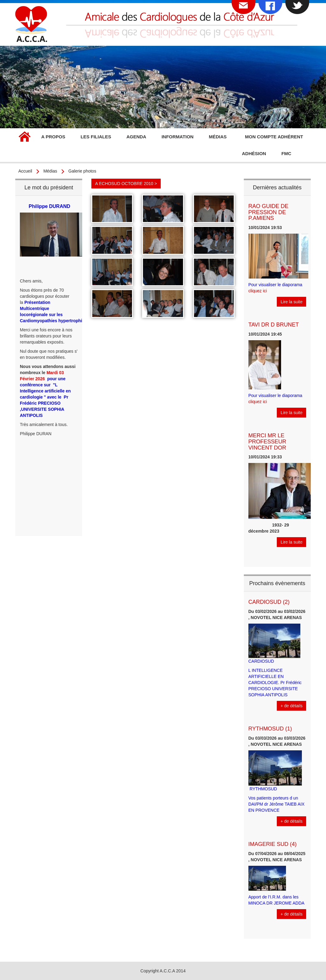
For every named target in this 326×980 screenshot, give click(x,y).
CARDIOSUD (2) (269, 602)
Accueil (24, 137)
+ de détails (291, 706)
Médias (218, 137)
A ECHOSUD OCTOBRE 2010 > (126, 184)
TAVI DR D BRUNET (274, 325)
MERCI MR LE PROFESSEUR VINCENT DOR (267, 442)
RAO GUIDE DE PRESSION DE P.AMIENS (268, 212)
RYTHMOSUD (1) (270, 729)
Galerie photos (82, 171)
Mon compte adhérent (274, 137)
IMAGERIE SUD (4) (273, 844)
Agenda (136, 137)
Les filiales (96, 137)
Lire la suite (291, 302)
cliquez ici (258, 291)
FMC (286, 153)
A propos (53, 137)
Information (178, 137)
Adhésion (254, 153)
